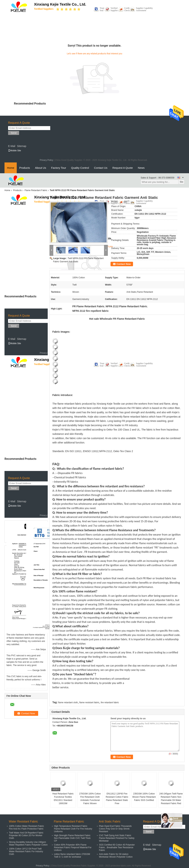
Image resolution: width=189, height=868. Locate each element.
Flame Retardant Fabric (36, 190)
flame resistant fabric (89, 702)
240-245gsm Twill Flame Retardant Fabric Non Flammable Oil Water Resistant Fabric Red (171, 799)
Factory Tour (59, 168)
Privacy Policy (47, 160)
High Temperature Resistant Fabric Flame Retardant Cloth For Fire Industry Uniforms (73, 829)
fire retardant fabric (110, 702)
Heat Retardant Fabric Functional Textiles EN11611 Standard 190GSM (63, 799)
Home (11, 168)
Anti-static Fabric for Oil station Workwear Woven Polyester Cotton (116, 855)
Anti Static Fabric (110, 821)
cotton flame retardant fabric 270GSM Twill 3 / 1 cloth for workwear (72, 855)
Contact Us (101, 168)
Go (182, 182)
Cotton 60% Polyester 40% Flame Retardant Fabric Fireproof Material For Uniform (73, 847)
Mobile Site (14, 151)
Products (25, 168)
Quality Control (80, 168)
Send (14, 133)
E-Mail (12, 146)
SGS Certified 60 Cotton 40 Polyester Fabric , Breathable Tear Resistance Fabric (117, 847)
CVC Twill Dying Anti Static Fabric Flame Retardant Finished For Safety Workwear (117, 838)
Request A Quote (122, 168)
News (141, 168)
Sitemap (22, 146)
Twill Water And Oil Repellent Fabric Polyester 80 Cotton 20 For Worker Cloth (26, 835)
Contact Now (124, 264)
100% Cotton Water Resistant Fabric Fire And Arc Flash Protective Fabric (26, 827)
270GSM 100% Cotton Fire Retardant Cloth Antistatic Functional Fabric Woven (90, 799)
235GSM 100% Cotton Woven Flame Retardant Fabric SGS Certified (144, 797)
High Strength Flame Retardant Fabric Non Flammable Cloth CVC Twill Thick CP (72, 838)
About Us (40, 168)
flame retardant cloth (68, 702)
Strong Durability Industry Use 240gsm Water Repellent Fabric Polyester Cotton (28, 843)
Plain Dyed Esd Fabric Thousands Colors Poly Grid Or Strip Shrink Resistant (115, 829)
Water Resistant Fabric (23, 821)
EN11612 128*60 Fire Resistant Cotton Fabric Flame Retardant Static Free (117, 799)
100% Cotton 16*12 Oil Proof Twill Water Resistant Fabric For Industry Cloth (26, 851)
